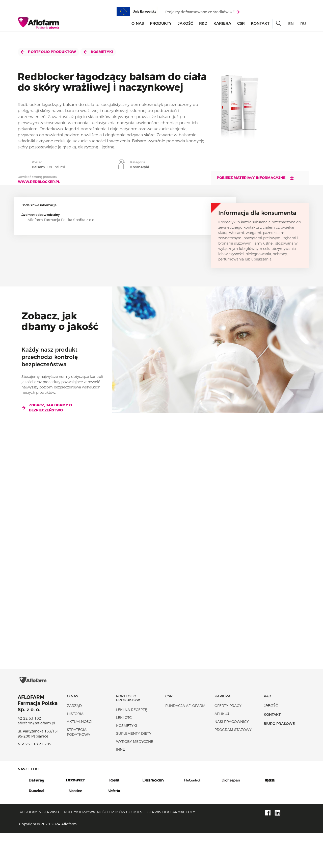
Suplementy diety (134, 769)
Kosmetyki (98, 52)
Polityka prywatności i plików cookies (103, 847)
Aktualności (80, 757)
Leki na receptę (132, 745)
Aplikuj (222, 749)
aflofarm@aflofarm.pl (36, 758)
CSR (241, 26)
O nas (138, 26)
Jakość (185, 26)
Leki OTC (124, 753)
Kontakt (260, 26)
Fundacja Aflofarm (185, 741)
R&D (203, 26)
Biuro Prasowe (279, 759)
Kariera (222, 26)
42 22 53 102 (29, 753)
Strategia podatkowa (78, 767)
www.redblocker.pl (39, 182)
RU (303, 26)
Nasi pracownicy (232, 757)
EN (291, 26)
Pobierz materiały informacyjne (256, 178)
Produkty (161, 26)
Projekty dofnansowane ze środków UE (203, 14)
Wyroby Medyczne (135, 777)
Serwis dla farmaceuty (171, 847)
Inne (120, 785)
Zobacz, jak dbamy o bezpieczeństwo (47, 408)
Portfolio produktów (48, 52)
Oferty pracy (228, 741)
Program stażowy (233, 765)
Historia (75, 749)
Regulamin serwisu (39, 847)
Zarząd (74, 741)
